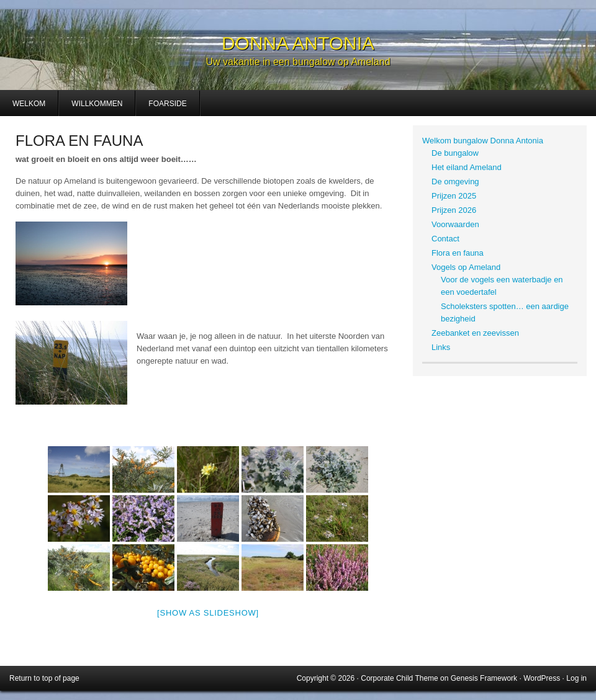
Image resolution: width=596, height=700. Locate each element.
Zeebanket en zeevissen (475, 333)
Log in (576, 678)
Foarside (167, 104)
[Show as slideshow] (208, 613)
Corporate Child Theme (400, 678)
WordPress (542, 678)
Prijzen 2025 (454, 196)
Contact (445, 239)
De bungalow (455, 153)
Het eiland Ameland (467, 167)
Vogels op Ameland (466, 267)
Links (441, 347)
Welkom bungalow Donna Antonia (483, 141)
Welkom (29, 104)
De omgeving (455, 182)
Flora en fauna (458, 253)
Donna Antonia (298, 43)
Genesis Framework (484, 678)
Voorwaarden (455, 224)
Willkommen (97, 104)
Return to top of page (44, 678)
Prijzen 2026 (454, 210)
